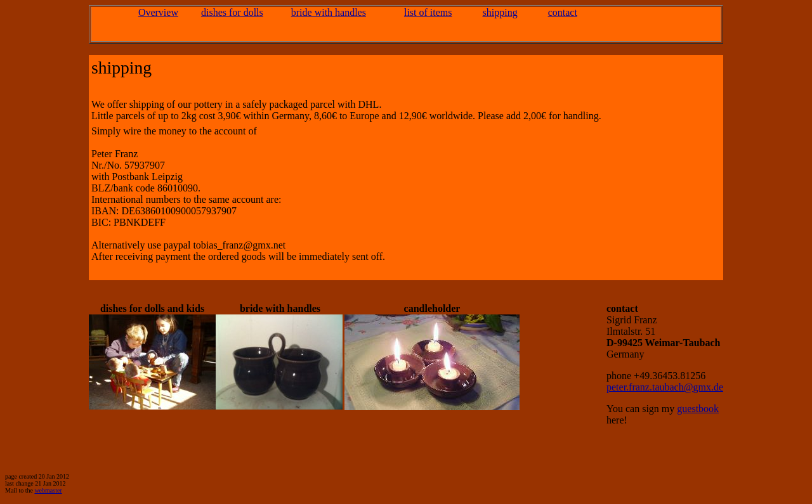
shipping (500, 12)
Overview (158, 12)
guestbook (698, 409)
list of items (428, 12)
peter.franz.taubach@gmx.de (665, 387)
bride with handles (329, 12)
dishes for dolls (232, 12)
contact (563, 12)
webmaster (48, 490)
